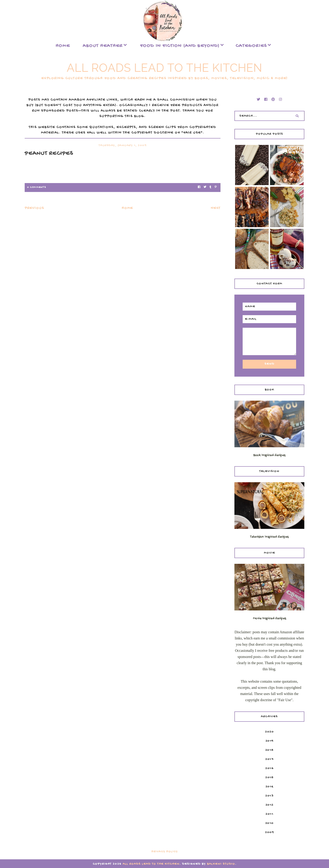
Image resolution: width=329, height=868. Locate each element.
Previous (34, 208)
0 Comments (36, 187)
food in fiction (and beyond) (180, 46)
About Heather (103, 46)
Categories (251, 46)
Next (216, 208)
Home (63, 46)
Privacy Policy (165, 852)
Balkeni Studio (221, 864)
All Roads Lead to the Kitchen (164, 68)
